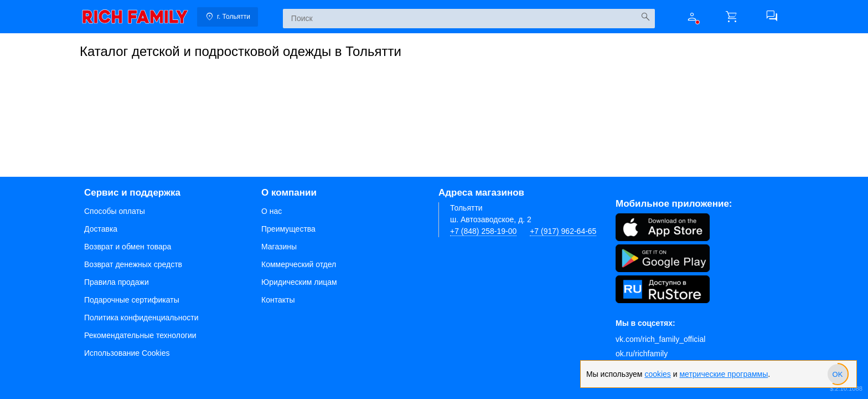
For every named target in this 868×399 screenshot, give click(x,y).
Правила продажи (117, 282)
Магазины (279, 247)
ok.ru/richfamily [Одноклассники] (642, 354)
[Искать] (645, 17)
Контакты (278, 300)
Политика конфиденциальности (141, 318)
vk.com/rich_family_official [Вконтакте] (660, 339)
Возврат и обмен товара (128, 247)
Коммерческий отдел (299, 264)
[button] (692, 17)
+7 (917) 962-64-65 (563, 231)
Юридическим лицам (299, 282)
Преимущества (288, 229)
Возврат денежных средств (133, 264)
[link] (135, 17)
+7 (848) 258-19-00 (483, 231)
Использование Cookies (127, 353)
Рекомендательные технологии (140, 335)
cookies (657, 374)
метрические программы (724, 374)
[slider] (838, 374)
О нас (272, 211)
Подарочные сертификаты (132, 300)
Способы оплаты (115, 211)
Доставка (101, 229)
